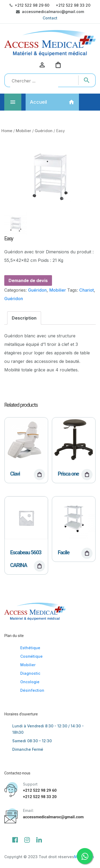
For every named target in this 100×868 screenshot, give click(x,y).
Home (7, 131)
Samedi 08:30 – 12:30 (32, 741)
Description (24, 318)
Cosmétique (31, 656)
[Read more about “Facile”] (87, 553)
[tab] (24, 318)
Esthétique (30, 648)
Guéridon (44, 131)
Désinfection (32, 690)
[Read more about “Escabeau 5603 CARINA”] (39, 566)
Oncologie (30, 682)
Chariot (87, 290)
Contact (50, 18)
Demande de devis (28, 280)
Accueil (38, 102)
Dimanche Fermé (28, 749)
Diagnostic (30, 673)
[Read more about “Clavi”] (39, 475)
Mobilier (23, 131)
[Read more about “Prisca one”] (87, 475)
